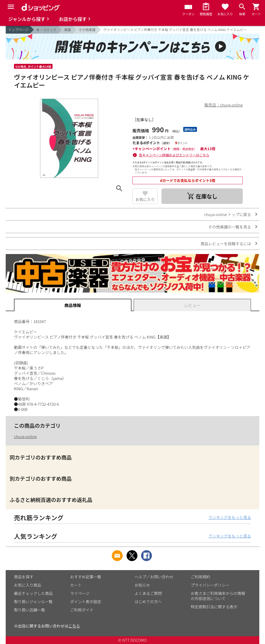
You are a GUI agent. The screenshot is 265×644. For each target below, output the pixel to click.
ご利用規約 (200, 577)
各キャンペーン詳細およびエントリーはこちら (174, 155)
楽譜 (68, 30)
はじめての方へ (148, 601)
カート (76, 585)
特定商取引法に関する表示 (214, 607)
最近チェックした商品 (33, 593)
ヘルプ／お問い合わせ (154, 577)
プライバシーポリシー (210, 585)
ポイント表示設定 (86, 601)
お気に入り (145, 199)
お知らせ (142, 585)
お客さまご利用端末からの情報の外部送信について (218, 596)
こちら (74, 626)
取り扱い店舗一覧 (30, 610)
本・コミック (46, 30)
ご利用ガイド (82, 610)
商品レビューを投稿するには (226, 244)
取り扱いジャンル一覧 (33, 601)
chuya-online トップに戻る (228, 214)
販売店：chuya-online (224, 105)
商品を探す (24, 577)
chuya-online (25, 436)
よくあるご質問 (148, 593)
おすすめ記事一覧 (86, 577)
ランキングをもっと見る (230, 517)
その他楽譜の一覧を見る (230, 227)
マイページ (80, 593)
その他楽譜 (87, 30)
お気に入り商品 (28, 585)
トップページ (18, 30)
